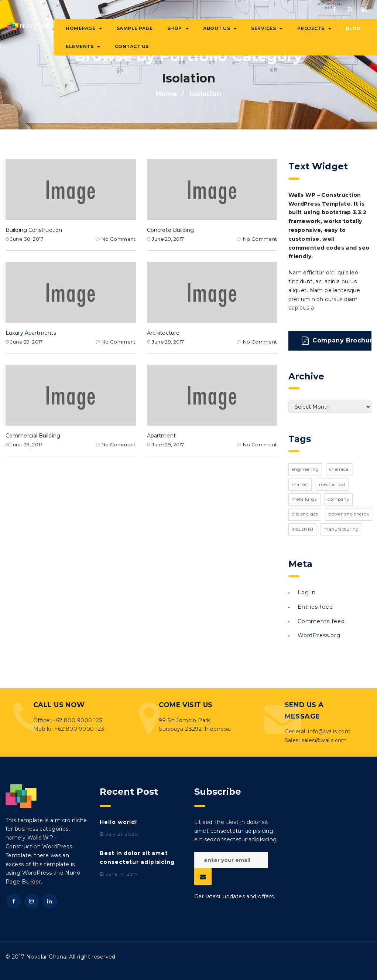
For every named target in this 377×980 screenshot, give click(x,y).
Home (167, 94)
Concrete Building (171, 230)
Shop (178, 28)
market (300, 484)
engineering (305, 469)
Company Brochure (337, 341)
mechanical (332, 484)
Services (267, 28)
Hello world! (118, 822)
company (338, 499)
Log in (307, 592)
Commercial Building (33, 436)
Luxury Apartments (31, 333)
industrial (302, 529)
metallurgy (304, 499)
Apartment (161, 436)
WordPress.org (319, 635)
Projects (314, 28)
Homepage (84, 28)
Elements (83, 46)
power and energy (349, 514)
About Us (220, 28)
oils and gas (305, 514)
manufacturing (341, 529)
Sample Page (135, 28)
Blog (353, 28)
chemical (340, 469)
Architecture (163, 333)
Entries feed (315, 607)
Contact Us (132, 46)
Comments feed (321, 621)
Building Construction (34, 230)
